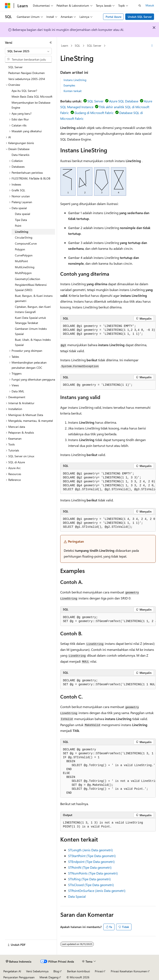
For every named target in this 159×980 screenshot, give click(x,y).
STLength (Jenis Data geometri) (90, 850)
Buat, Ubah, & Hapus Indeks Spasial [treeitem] (33, 342)
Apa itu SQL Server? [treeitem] (24, 91)
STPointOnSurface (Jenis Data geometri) (97, 891)
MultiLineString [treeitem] (25, 267)
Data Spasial (77, 896)
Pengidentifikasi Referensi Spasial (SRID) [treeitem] (31, 287)
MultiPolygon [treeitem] (23, 273)
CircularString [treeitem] (24, 237)
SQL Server (94, 45)
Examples (69, 85)
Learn (65, 45)
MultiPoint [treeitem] (21, 261)
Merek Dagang (49, 977)
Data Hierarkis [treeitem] (20, 155)
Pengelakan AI (12, 971)
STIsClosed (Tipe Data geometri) (91, 885)
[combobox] (28, 51)
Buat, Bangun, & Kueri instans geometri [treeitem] (34, 298)
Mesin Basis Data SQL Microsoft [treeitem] (32, 96)
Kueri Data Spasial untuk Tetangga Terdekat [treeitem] (30, 320)
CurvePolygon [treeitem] (24, 255)
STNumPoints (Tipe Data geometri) (93, 873)
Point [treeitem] (18, 226)
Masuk (150, 5)
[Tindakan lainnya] (152, 46)
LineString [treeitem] (22, 232)
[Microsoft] (8, 6)
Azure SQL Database (124, 101)
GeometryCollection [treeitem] (28, 279)
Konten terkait (73, 91)
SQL (77, 45)
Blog (56, 971)
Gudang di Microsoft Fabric (94, 113)
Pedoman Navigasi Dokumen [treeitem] (26, 73)
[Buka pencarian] (140, 6)
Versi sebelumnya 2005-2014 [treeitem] (27, 79)
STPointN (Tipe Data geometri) (90, 867)
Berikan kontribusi (78, 971)
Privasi (99, 971)
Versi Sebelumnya (37, 971)
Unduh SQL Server (140, 17)
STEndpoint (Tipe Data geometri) (91, 862)
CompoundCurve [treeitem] (26, 243)
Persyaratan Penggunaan (19, 977)
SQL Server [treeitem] (15, 67)
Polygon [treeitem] (20, 249)
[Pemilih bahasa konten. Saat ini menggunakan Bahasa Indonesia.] (19, 962)
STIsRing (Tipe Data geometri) (89, 879)
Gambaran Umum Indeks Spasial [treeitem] (31, 331)
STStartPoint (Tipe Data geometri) (92, 856)
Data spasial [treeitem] (22, 214)
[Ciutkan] (51, 42)
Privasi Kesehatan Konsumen (129, 971)
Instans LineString (75, 80)
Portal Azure (113, 17)
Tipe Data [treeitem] (21, 220)
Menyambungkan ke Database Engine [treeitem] (31, 105)
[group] (108, 330)
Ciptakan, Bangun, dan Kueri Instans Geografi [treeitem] (33, 309)
